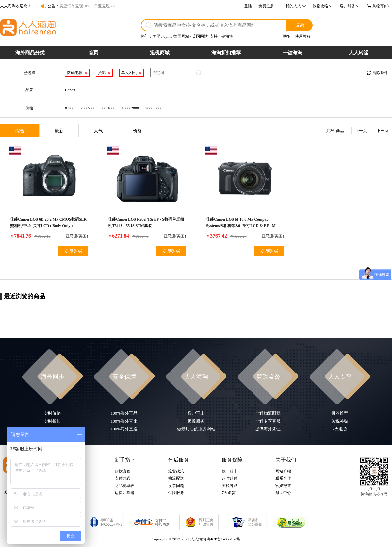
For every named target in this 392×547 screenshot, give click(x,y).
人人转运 (359, 53)
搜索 (300, 25)
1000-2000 (130, 108)
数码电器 (75, 73)
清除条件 (380, 73)
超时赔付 (230, 478)
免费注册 (266, 6)
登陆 (248, 6)
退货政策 (176, 471)
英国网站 (200, 36)
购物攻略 (320, 6)
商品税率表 (124, 486)
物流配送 (176, 478)
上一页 (361, 131)
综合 (20, 131)
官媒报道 (283, 486)
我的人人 (293, 6)
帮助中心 (283, 493)
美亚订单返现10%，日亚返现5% (87, 6)
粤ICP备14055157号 (224, 539)
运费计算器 (124, 493)
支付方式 (122, 478)
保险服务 (176, 493)
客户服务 (348, 6)
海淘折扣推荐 (226, 53)
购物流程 (122, 471)
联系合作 (283, 478)
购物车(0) (381, 6)
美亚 (156, 36)
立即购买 (73, 251)
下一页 (383, 131)
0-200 (70, 108)
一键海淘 (292, 53)
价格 (138, 131)
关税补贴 (230, 486)
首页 (93, 53)
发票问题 (176, 486)
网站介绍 (283, 471)
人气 (98, 131)
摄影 (102, 73)
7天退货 (229, 493)
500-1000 (108, 108)
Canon (70, 90)
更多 (286, 36)
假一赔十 (230, 471)
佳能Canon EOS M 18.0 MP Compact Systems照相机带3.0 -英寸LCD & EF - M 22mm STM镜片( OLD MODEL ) (241, 226)
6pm (167, 36)
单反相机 (129, 73)
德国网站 (181, 36)
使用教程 (303, 36)
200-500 (87, 108)
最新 (59, 131)
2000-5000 (154, 108)
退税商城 (160, 53)
